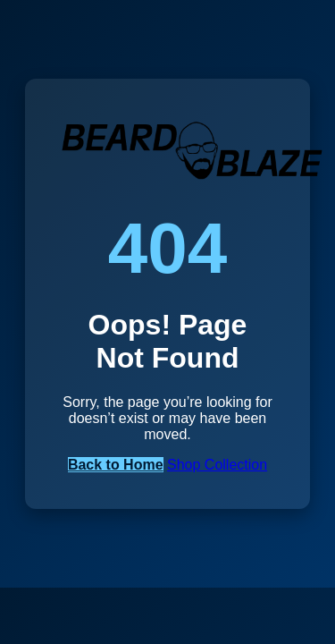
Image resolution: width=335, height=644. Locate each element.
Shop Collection (217, 465)
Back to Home (116, 465)
